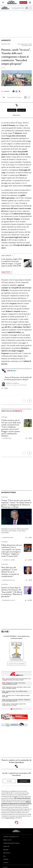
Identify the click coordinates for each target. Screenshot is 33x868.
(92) (30, 600)
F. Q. (3, 68)
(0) (6, 388)
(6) (30, 438)
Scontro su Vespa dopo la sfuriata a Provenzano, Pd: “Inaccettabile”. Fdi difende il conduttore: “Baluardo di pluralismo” (12, 592)
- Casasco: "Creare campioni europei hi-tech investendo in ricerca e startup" (14, 705)
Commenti (5, 91)
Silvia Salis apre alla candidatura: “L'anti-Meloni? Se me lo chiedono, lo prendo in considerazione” (10, 572)
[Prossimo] (30, 401)
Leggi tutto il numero (16, 664)
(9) (30, 580)
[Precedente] (24, 401)
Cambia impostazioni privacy (11, 843)
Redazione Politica (8, 580)
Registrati (24, 781)
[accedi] (30, 3)
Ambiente (6, 40)
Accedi (9, 781)
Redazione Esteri (7, 538)
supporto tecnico (10, 818)
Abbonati (23, 3)
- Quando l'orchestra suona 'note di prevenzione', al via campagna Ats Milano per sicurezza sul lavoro (16, 679)
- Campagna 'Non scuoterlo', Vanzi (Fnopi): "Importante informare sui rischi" (14, 684)
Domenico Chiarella (12, 383)
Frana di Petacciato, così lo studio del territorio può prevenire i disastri (18, 378)
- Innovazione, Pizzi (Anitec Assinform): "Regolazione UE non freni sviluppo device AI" (16, 700)
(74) (30, 560)
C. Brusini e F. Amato (8, 560)
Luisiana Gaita (6, 438)
